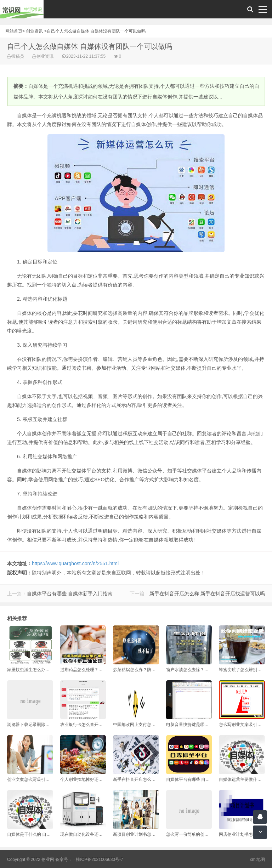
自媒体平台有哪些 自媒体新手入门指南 (70, 594)
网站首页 (14, 31)
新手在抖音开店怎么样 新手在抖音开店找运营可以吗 (207, 594)
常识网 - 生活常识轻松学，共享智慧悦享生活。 (22, 9)
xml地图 (257, 860)
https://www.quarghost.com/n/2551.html (75, 563)
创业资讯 (34, 31)
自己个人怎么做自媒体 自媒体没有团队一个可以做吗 (96, 31)
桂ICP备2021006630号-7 (99, 860)
